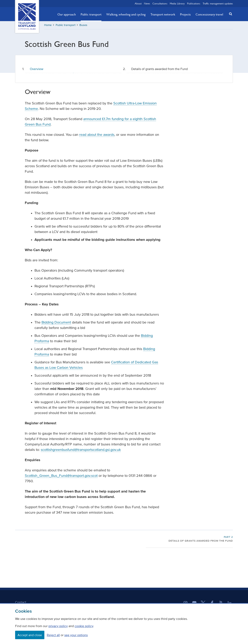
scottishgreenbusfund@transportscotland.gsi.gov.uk (81, 450)
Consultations (160, 3)
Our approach (67, 14)
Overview (37, 69)
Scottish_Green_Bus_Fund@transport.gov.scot (61, 476)
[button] (229, 14)
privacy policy (58, 626)
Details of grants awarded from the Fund (159, 69)
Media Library (177, 3)
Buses (83, 25)
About (138, 3)
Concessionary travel (209, 14)
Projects (185, 14)
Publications (194, 3)
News (147, 3)
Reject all (53, 635)
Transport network (163, 14)
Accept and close (30, 635)
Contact (21, 602)
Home (48, 25)
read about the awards (97, 135)
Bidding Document (56, 322)
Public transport (91, 14)
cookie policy (84, 626)
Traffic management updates (218, 3)
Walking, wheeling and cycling (126, 14)
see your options (76, 635)
